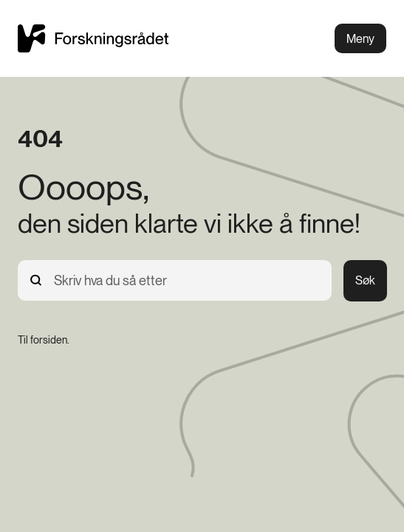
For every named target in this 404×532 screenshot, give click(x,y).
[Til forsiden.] (44, 340)
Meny (360, 39)
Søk (365, 280)
